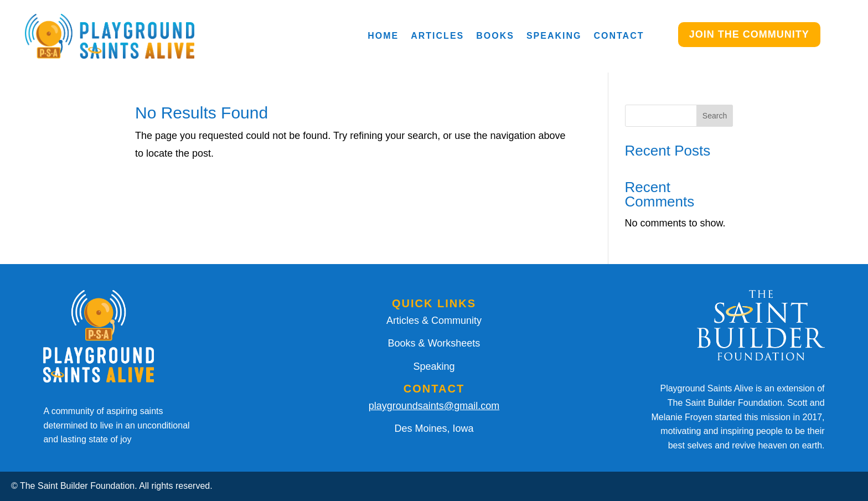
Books (495, 36)
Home (383, 36)
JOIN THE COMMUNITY (749, 34)
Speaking (554, 36)
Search (715, 116)
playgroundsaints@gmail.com (434, 406)
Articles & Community (434, 321)
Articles (437, 36)
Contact (619, 36)
